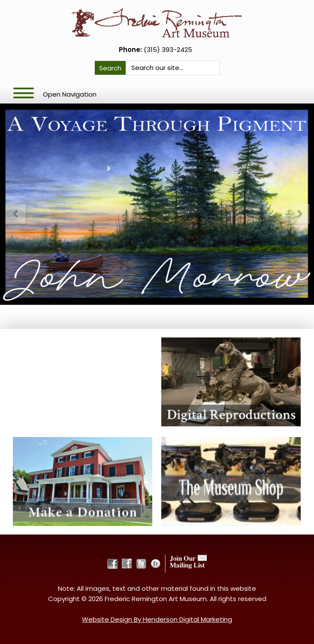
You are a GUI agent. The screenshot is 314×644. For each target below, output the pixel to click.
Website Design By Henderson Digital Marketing (157, 619)
